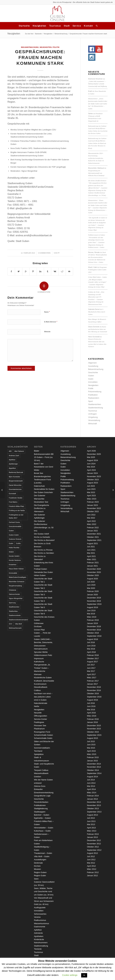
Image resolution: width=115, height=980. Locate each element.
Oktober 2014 (93, 770)
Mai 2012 (91, 863)
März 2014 (92, 793)
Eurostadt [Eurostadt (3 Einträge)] (12, 494)
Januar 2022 (92, 531)
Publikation (93, 395)
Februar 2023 (93, 502)
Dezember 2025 (94, 454)
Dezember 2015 (94, 726)
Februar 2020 (93, 591)
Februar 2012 (93, 872)
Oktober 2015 (93, 732)
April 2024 (91, 470)
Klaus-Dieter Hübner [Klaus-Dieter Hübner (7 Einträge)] (16, 569)
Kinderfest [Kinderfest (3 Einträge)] (13, 565)
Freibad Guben (41, 569)
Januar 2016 (92, 722)
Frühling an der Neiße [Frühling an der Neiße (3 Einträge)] (17, 510)
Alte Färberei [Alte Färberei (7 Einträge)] (19, 451)
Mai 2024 (91, 467)
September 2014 (94, 773)
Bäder (37, 451)
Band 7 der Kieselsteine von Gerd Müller (43, 467)
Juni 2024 (91, 464)
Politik (56, 47)
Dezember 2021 (94, 534)
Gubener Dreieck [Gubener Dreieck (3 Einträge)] (15, 539)
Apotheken (39, 936)
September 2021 (94, 540)
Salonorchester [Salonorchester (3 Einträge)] (14, 594)
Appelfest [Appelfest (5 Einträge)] (12, 468)
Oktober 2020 (93, 575)
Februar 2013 (93, 834)
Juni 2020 (91, 585)
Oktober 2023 (93, 480)
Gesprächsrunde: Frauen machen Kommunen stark (40, 57)
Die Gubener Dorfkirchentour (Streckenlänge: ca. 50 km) (97, 193)
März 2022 (92, 524)
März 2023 (92, 499)
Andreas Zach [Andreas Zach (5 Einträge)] (14, 456)
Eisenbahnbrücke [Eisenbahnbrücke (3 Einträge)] (15, 489)
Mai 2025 (91, 457)
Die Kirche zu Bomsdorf (44, 540)
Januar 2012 (92, 876)
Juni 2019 (91, 611)
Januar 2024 (92, 473)
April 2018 (91, 652)
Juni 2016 (91, 706)
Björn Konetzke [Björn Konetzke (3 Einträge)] (14, 477)
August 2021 (92, 543)
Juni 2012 (91, 860)
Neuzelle (38, 713)
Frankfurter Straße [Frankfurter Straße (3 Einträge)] (16, 498)
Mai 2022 (91, 518)
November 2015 (94, 729)
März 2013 (92, 831)
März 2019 (92, 617)
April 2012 (91, 866)
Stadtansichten (95, 404)
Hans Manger (93, 319)
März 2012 (92, 869)
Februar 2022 (93, 528)
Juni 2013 (91, 821)
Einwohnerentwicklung (44, 793)
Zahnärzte (38, 933)
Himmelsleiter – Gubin (44, 828)
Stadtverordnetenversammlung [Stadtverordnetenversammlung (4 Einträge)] (18, 620)
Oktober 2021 (93, 537)
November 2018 (94, 630)
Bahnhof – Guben (42, 815)
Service (77, 26)
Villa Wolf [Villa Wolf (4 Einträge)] (18, 624)
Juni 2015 (91, 745)
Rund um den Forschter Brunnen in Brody (97, 146)
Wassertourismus (41, 923)
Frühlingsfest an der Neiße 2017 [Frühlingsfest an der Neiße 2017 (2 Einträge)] (16, 516)
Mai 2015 (91, 748)
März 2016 (92, 716)
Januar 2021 (92, 566)
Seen (36, 879)
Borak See (39, 473)
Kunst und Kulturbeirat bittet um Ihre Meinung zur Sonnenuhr (98, 329)
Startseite (24, 26)
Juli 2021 (91, 547)
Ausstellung (93, 366)
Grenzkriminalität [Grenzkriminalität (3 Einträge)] (15, 526)
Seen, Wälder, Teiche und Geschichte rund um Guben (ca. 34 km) (44, 892)
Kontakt (88, 26)
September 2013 (94, 812)
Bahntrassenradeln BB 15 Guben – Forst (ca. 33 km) (44, 457)
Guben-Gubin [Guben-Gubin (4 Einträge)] (14, 535)
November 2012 (94, 844)
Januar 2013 (92, 837)
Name (47, 312)
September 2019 (94, 604)
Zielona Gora (40, 786)
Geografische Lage (42, 796)
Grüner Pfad (92, 230)
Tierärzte (38, 949)
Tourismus (55, 26)
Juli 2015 (91, 741)
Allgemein (92, 363)
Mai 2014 (91, 786)
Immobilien (93, 382)
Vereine (37, 917)
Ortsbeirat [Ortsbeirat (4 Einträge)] (12, 590)
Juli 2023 (91, 486)
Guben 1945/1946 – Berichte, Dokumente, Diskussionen (43, 642)
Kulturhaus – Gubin (42, 831)
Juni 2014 (91, 783)
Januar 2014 (92, 799)
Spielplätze (39, 754)
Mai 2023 (91, 492)
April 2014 (91, 789)
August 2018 (92, 639)
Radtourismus (40, 920)
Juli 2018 (91, 642)
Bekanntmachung (61, 34)
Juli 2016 (91, 703)
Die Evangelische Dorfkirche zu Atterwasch (41, 508)
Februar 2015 (93, 757)
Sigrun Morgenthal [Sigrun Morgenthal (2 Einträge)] (16, 598)
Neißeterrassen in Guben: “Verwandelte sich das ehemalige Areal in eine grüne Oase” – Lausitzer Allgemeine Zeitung (97, 240)
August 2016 (92, 700)
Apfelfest (38, 930)
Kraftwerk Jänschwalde (44, 681)
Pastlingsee (39, 722)
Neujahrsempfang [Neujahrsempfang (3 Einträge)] (15, 586)
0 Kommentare (44, 253)
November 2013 (94, 805)
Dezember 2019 (94, 598)
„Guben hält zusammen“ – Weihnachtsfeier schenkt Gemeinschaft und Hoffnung (98, 84)
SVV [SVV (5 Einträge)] (10, 624)
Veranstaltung (94, 420)
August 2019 (92, 607)
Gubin (91, 379)
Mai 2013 (91, 824)
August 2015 (92, 738)
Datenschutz (39, 486)
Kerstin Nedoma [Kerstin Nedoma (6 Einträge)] (15, 560)
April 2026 (91, 451)
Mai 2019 (91, 614)
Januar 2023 (92, 505)
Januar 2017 (92, 684)
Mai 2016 (91, 710)
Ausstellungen (40, 860)
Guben (91, 376)
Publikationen (40, 805)
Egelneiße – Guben (42, 818)
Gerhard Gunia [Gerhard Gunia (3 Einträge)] (14, 522)
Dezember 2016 (94, 687)
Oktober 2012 (93, 847)
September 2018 (94, 636)
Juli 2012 (91, 856)
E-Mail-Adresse (51, 322)
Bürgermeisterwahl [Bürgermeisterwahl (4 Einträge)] (16, 481)
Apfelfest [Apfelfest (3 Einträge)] (12, 460)
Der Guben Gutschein (43, 492)
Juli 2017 (91, 665)
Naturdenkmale (41, 703)
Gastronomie (40, 927)
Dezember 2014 (94, 764)
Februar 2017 (93, 681)
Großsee (38, 626)
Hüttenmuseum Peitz (95, 304)
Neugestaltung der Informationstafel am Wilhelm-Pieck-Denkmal (96, 173)
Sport (91, 401)
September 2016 (94, 697)
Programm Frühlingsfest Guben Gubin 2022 (97, 270)
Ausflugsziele (40, 908)
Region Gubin (40, 876)
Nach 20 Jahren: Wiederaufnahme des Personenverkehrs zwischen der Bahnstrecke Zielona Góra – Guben (98, 257)
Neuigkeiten (39, 26)
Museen (37, 869)
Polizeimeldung (95, 392)
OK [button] (84, 975)
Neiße (37, 706)
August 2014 (92, 777)
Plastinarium (39, 729)
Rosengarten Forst (42, 732)
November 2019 (94, 601)
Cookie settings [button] (70, 975)
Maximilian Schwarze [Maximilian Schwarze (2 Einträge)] (17, 582)
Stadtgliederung (41, 808)
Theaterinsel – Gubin (43, 853)
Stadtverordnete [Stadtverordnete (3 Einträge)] (15, 615)
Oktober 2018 (93, 633)
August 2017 (92, 662)
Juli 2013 (91, 818)
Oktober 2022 (93, 511)
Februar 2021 (93, 563)
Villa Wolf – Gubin (42, 856)
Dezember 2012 (94, 840)
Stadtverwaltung (41, 946)
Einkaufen (38, 789)
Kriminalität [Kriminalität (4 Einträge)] (13, 573)
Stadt (67, 26)
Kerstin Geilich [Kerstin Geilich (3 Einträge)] (14, 556)
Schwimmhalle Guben (43, 735)
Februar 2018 (93, 655)
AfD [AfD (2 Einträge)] (10, 451)
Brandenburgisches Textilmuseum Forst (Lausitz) (42, 480)
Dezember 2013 (94, 802)
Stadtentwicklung (96, 408)
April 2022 (91, 521)
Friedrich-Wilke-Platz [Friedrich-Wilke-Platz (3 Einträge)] (16, 506)
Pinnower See (40, 726)
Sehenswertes (40, 914)
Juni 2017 (91, 668)
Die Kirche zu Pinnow (43, 550)
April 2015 (91, 751)
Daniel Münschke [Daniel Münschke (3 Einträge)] (15, 485)
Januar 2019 (92, 623)
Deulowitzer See (41, 502)
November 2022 (94, 508)
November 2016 (94, 690)
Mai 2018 (91, 649)
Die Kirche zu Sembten (44, 553)
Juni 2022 (91, 515)
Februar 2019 (93, 620)
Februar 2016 (93, 719)
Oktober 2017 (93, 658)
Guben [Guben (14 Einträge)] (11, 531)
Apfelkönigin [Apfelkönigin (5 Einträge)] (13, 464)
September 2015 (94, 735)
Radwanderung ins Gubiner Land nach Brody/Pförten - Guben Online (97, 128)
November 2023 (94, 476)
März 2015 (92, 754)
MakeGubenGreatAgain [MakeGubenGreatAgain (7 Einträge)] (18, 577)
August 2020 (92, 579)
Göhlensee (39, 623)
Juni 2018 (91, 646)
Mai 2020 (91, 588)
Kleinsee (38, 674)
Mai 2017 (91, 671)
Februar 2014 (93, 796)
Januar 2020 (92, 595)
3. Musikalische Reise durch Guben (97, 312)
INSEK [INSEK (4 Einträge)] (11, 552)
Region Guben (40, 872)
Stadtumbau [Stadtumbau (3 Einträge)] (13, 611)
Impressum (39, 658)
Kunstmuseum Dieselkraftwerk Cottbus (41, 687)
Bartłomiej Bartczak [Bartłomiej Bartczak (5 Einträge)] (16, 472)
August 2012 (92, 853)
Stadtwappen (40, 812)
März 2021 (92, 559)
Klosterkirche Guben (43, 678)
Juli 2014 (91, 780)
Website (47, 332)
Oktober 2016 (93, 693)
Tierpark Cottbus (41, 770)
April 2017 (91, 674)
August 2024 (92, 460)
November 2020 (94, 572)
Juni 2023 (91, 489)
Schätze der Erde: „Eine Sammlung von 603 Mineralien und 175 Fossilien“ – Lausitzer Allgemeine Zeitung (96, 297)
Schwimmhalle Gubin (43, 738)
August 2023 (92, 483)
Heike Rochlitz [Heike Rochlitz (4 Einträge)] (14, 548)
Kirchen (37, 866)
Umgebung (93, 417)
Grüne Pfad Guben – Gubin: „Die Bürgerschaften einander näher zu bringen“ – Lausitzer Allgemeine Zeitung (98, 282)
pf (59, 253)
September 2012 (94, 850)
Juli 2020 (91, 582)
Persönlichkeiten (41, 802)
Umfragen (92, 414)
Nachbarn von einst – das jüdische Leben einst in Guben (43, 697)
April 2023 (91, 496)
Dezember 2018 (94, 626)
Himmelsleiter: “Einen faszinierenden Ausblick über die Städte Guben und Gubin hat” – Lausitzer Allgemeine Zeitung (98, 205)
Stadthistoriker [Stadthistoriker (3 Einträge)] (14, 607)
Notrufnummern (41, 943)
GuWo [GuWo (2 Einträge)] (18, 543)
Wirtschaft (93, 424)
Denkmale (38, 863)
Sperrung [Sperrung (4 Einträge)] (12, 603)
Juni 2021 (91, 550)
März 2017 (92, 678)
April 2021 (91, 556)
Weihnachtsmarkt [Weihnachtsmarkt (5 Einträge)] (15, 628)
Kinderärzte (39, 939)
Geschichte (93, 372)
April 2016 (91, 713)
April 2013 (91, 828)
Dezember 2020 (94, 569)
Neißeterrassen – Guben (96, 247)
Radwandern (94, 398)
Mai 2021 (91, 553)
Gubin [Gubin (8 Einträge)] (11, 543)
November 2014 (94, 767)
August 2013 (92, 815)
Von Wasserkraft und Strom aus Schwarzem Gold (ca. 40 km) (44, 901)
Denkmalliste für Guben (44, 489)
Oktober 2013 (93, 808)
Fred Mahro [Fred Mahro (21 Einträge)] (13, 502)
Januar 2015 (92, 761)
